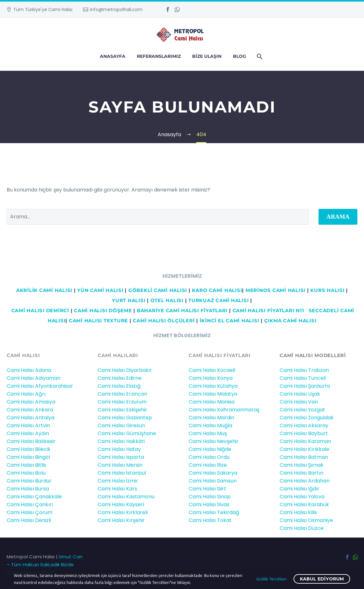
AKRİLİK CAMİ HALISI (44, 290)
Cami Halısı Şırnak (302, 465)
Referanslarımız (159, 56)
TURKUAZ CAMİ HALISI (218, 300)
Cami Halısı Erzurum (122, 402)
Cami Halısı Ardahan (305, 481)
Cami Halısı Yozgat (302, 410)
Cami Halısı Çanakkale (34, 497)
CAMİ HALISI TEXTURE (98, 321)
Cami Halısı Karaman (305, 441)
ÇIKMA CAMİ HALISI (290, 321)
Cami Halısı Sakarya (213, 473)
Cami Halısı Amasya (31, 402)
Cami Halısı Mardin (211, 418)
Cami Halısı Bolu (26, 473)
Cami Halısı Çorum (30, 512)
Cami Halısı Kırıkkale (304, 449)
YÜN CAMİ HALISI (100, 290)
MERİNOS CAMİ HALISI (276, 290)
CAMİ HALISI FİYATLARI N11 (268, 310)
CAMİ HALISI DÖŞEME (103, 310)
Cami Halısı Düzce (302, 528)
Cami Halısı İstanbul (122, 473)
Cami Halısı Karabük (304, 504)
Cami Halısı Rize (208, 465)
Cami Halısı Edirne (120, 378)
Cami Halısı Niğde (210, 449)
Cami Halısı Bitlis (26, 465)
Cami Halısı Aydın (28, 433)
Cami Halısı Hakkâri (121, 441)
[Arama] (259, 56)
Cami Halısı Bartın (301, 473)
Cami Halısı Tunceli (303, 378)
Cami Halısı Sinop (210, 497)
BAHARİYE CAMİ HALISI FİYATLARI (182, 310)
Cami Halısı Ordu (209, 457)
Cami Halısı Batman (304, 457)
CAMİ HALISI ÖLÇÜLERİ (164, 321)
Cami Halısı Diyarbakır (125, 370)
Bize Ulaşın (207, 56)
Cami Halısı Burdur (29, 481)
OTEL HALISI (167, 300)
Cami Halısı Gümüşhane (127, 433)
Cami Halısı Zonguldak (307, 418)
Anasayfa (113, 56)
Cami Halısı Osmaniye (306, 520)
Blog (240, 56)
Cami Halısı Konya (211, 378)
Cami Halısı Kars (117, 489)
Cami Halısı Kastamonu (126, 497)
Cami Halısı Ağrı (26, 394)
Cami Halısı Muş (208, 433)
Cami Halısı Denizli (29, 520)
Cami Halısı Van (299, 402)
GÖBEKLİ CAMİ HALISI (158, 290)
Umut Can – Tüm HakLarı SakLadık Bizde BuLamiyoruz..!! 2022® (45, 565)
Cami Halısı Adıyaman (33, 378)
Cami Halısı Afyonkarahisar (40, 386)
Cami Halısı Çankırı (30, 504)
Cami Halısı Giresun (121, 425)
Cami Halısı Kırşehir (121, 520)
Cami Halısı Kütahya (213, 386)
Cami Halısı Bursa (28, 489)
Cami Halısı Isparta (121, 457)
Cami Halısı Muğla (210, 425)
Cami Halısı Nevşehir (214, 441)
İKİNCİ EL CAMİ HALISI (230, 321)
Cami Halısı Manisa (212, 402)
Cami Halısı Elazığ (119, 386)
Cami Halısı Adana (29, 370)
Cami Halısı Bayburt (304, 433)
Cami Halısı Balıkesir (31, 441)
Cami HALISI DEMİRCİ (39, 310)
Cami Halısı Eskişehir (122, 410)
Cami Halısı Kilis (298, 512)
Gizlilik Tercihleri (271, 579)
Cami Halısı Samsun (213, 481)
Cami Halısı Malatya (213, 394)
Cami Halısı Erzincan (122, 394)
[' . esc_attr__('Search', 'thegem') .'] (158, 217)
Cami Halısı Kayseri (121, 504)
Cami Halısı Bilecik (29, 449)
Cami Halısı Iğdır (300, 489)
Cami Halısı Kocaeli (212, 370)
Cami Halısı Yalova (302, 497)
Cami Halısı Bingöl (28, 457)
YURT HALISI (129, 300)
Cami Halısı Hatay (119, 449)
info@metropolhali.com (116, 9)
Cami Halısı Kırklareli (123, 512)
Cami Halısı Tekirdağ (214, 512)
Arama (338, 217)
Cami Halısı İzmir (118, 481)
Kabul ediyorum (322, 579)
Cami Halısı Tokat (210, 520)
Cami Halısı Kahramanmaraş (224, 410)
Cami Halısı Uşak (300, 394)
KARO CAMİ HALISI (217, 290)
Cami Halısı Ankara (30, 410)
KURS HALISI (327, 290)
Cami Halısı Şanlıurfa (305, 386)
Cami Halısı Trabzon (304, 370)
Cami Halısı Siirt (207, 489)
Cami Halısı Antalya (30, 418)
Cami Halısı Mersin (120, 465)
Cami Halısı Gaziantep (125, 418)
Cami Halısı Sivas (209, 504)
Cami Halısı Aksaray (304, 425)
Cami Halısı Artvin (28, 425)
